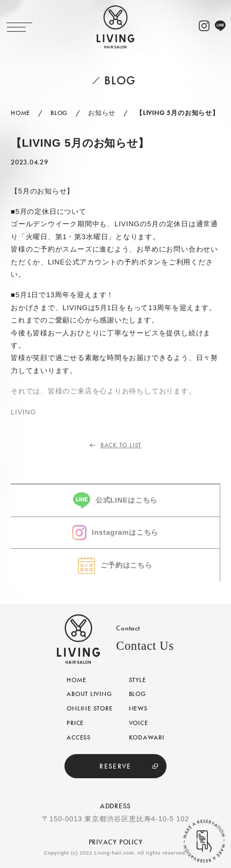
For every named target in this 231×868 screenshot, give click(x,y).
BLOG (138, 694)
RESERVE (115, 766)
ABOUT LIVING (89, 694)
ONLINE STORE (89, 708)
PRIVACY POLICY (116, 842)
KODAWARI (147, 737)
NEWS (138, 708)
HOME (76, 680)
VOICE (139, 723)
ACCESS (79, 737)
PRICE (75, 723)
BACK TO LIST (121, 445)
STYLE (138, 680)
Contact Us (145, 646)
